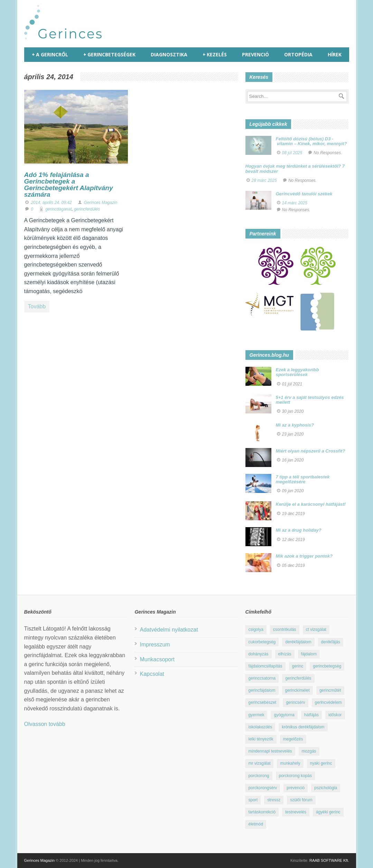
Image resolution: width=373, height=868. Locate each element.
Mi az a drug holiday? (299, 530)
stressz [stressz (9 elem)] (274, 800)
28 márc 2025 (264, 180)
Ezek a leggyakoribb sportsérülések (297, 372)
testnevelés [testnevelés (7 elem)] (296, 812)
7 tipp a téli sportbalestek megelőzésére (303, 479)
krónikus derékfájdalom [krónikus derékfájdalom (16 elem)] (303, 727)
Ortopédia (298, 54)
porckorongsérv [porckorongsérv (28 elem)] (263, 788)
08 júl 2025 (292, 153)
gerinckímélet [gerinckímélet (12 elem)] (297, 690)
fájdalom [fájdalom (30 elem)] (309, 654)
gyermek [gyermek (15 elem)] (256, 715)
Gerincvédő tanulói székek (304, 194)
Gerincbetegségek (109, 55)
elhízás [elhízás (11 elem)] (285, 654)
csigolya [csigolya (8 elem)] (256, 629)
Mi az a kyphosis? (295, 425)
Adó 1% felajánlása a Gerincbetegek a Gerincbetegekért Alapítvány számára (69, 185)
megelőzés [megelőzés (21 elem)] (293, 739)
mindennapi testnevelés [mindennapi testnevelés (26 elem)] (270, 751)
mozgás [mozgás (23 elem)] (309, 751)
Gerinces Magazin (101, 203)
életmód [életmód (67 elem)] (256, 824)
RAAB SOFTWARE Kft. (329, 860)
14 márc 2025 (295, 203)
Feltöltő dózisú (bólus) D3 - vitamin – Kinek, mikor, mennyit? (311, 141)
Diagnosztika (169, 54)
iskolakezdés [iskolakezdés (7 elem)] (260, 727)
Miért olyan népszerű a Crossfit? (311, 451)
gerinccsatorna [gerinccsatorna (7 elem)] (262, 678)
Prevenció (255, 54)
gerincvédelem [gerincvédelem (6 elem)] (328, 702)
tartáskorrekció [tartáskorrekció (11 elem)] (262, 812)
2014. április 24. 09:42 (52, 203)
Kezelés (215, 55)
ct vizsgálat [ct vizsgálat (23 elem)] (316, 629)
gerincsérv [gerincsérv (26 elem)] (295, 702)
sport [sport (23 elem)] (253, 800)
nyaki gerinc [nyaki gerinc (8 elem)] (321, 763)
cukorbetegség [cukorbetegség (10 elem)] (262, 642)
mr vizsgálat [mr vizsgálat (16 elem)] (259, 763)
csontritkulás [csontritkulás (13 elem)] (285, 629)
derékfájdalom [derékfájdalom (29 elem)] (298, 642)
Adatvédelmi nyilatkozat (169, 630)
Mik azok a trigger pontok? (304, 556)
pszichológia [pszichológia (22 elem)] (326, 788)
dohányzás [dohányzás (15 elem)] (258, 654)
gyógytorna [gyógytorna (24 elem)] (284, 715)
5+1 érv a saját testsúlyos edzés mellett (310, 400)
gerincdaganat (58, 209)
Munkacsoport (157, 659)
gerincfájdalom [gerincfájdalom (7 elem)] (262, 690)
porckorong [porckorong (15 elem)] (259, 776)
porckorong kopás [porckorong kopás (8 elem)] (295, 776)
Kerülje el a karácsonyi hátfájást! (311, 504)
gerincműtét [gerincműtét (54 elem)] (330, 690)
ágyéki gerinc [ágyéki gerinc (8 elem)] (328, 812)
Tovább (37, 306)
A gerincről (50, 55)
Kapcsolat (152, 674)
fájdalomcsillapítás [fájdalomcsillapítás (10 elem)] (265, 666)
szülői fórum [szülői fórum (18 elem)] (301, 800)
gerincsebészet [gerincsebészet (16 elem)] (262, 702)
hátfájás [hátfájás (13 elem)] (311, 715)
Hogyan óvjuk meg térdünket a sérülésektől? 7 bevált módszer (295, 169)
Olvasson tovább (45, 724)
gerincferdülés (87, 209)
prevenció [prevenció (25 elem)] (296, 788)
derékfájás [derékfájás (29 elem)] (331, 642)
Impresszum (155, 645)
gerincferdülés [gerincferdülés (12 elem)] (298, 678)
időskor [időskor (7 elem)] (335, 715)
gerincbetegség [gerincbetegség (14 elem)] (327, 666)
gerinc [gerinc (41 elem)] (298, 666)
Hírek (335, 54)
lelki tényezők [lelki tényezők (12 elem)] (261, 739)
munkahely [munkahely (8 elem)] (290, 763)
